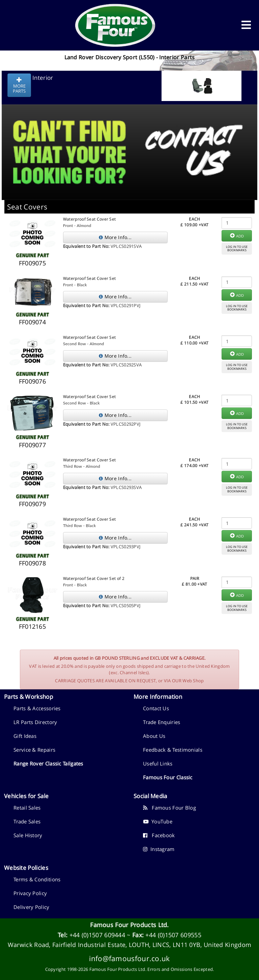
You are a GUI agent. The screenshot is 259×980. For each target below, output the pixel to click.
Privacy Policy (30, 893)
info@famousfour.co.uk (129, 958)
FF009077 (32, 445)
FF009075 (32, 263)
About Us (154, 736)
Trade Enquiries (162, 722)
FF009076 (32, 381)
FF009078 (32, 563)
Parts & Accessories (37, 708)
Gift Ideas (25, 736)
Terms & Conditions (37, 879)
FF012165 (32, 626)
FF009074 (32, 322)
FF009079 (32, 504)
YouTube (158, 821)
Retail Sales (27, 808)
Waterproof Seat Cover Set (90, 219)
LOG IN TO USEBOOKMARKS (237, 249)
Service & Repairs (34, 750)
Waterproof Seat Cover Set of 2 (94, 578)
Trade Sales (27, 821)
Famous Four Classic (168, 777)
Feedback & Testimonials (173, 750)
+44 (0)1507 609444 (97, 935)
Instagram (159, 849)
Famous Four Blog (169, 808)
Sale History (28, 835)
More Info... (115, 237)
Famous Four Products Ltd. (129, 925)
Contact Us (156, 708)
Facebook (159, 835)
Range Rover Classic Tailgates (48, 763)
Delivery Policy (32, 907)
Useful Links (158, 763)
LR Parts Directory (35, 722)
